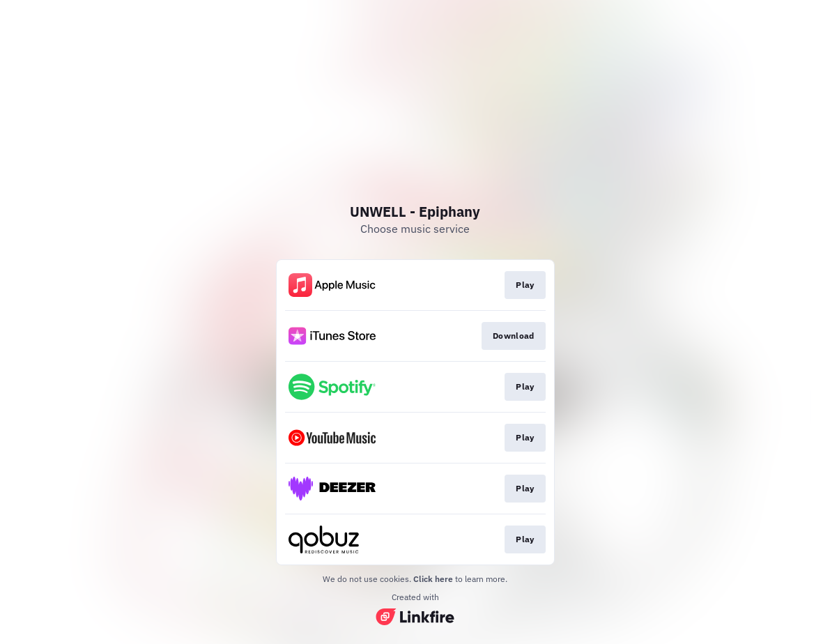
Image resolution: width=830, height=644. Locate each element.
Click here (433, 579)
